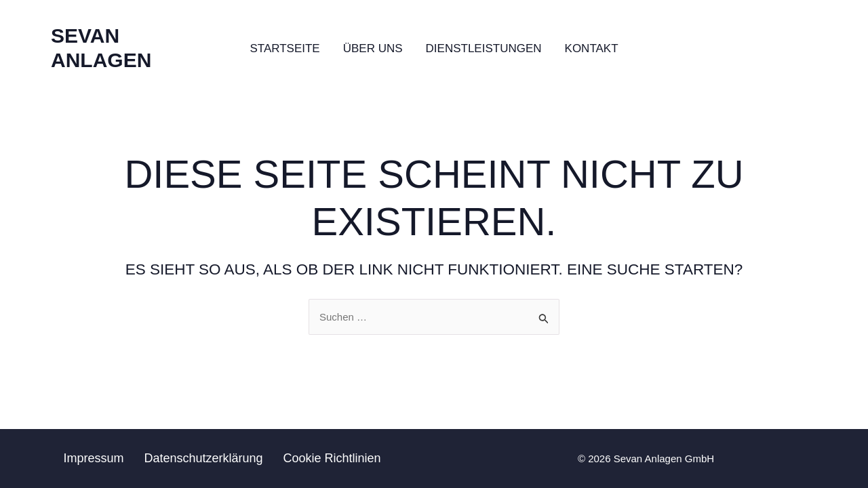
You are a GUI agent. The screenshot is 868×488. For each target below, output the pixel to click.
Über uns (373, 48)
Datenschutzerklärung (203, 458)
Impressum (93, 458)
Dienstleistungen (484, 48)
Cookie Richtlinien (332, 458)
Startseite (284, 48)
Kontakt (592, 48)
